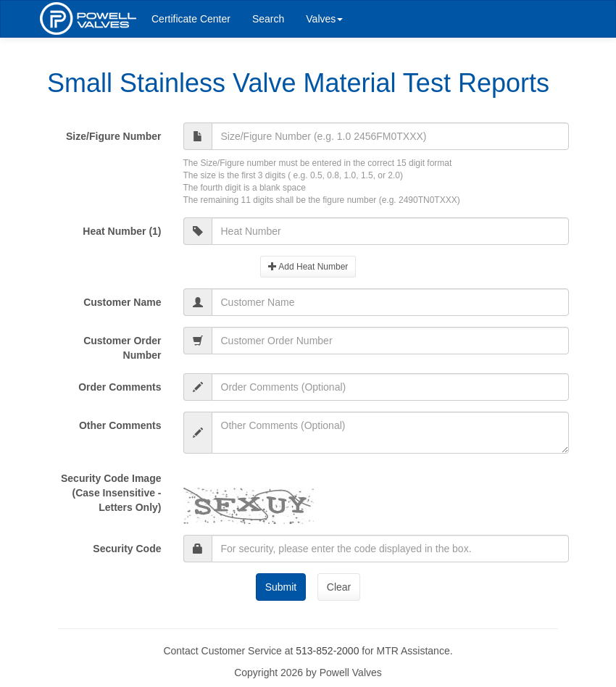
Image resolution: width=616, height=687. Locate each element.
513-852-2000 (327, 651)
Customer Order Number (122, 348)
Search (268, 19)
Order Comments (120, 387)
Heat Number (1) (122, 231)
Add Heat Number (308, 267)
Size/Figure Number (113, 136)
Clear (339, 587)
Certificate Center (191, 19)
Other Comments (120, 425)
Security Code (127, 549)
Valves (324, 19)
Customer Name (122, 302)
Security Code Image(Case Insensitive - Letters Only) (111, 493)
